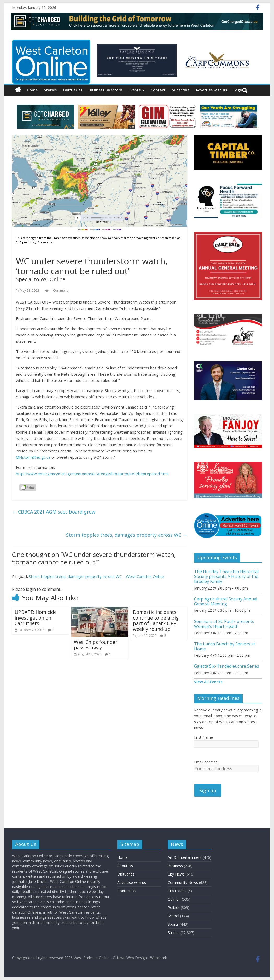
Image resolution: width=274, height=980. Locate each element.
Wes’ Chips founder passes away (96, 645)
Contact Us (127, 891)
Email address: (206, 762)
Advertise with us (211, 90)
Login (238, 90)
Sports (173, 924)
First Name (203, 737)
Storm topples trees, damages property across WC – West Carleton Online (96, 576)
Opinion (174, 899)
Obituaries (73, 90)
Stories (50, 90)
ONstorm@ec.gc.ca (33, 457)
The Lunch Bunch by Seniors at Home (225, 646)
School (173, 916)
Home (32, 90)
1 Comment (57, 291)
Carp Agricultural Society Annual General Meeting (226, 601)
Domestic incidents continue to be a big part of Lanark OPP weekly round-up (156, 620)
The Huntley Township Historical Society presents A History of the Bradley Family (226, 576)
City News (176, 874)
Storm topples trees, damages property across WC (127, 535)
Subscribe (181, 90)
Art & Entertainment (185, 857)
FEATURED (177, 891)
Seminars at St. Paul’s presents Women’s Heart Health (224, 624)
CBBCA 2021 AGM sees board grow (54, 512)
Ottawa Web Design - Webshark (140, 958)
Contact (158, 90)
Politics (174, 908)
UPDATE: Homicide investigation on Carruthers (36, 618)
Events (135, 90)
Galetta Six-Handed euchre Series (227, 666)
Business (175, 866)
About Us (125, 866)
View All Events (208, 682)
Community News (183, 882)
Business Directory (105, 90)
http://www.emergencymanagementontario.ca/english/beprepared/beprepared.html (92, 474)
